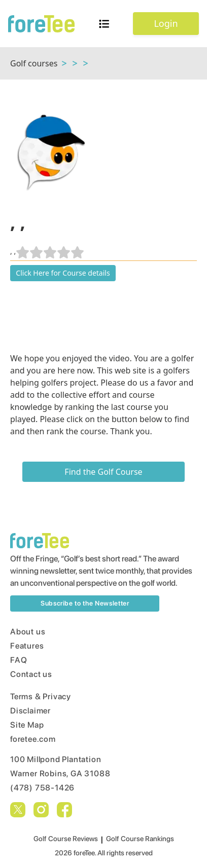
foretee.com (33, 739)
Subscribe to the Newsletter (85, 603)
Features (27, 646)
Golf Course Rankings (140, 839)
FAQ (19, 660)
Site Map (27, 725)
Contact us (31, 674)
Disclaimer (30, 711)
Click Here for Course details (63, 273)
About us (28, 632)
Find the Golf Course (103, 472)
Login (166, 23)
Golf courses (34, 63)
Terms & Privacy (41, 696)
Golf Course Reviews (66, 839)
